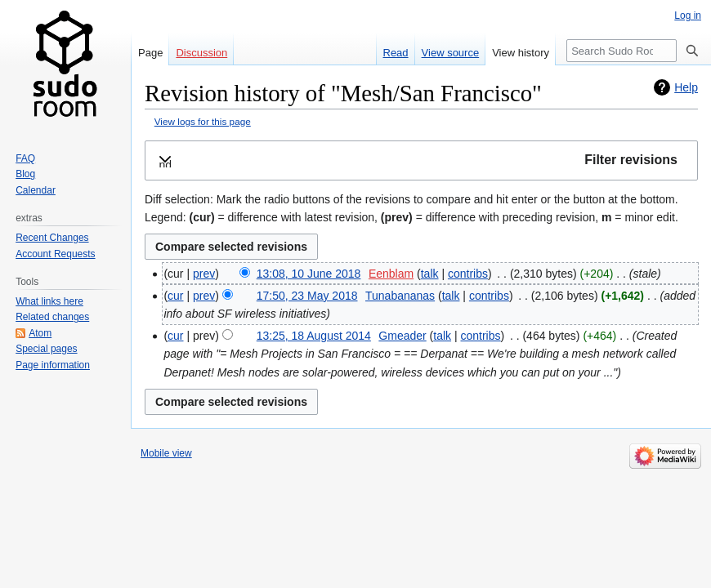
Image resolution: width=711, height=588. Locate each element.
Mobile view (166, 453)
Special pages (46, 349)
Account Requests (55, 254)
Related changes (52, 317)
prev (204, 274)
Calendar (36, 190)
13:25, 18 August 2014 (314, 336)
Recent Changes (52, 238)
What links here (49, 301)
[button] (421, 160)
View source (451, 53)
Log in (688, 16)
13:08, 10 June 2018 (309, 274)
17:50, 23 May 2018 (307, 296)
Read (396, 53)
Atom (40, 333)
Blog (25, 174)
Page (150, 53)
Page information (53, 365)
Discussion (201, 53)
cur (175, 296)
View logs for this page (203, 121)
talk (430, 274)
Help (686, 87)
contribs (468, 274)
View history (521, 53)
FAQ (25, 158)
